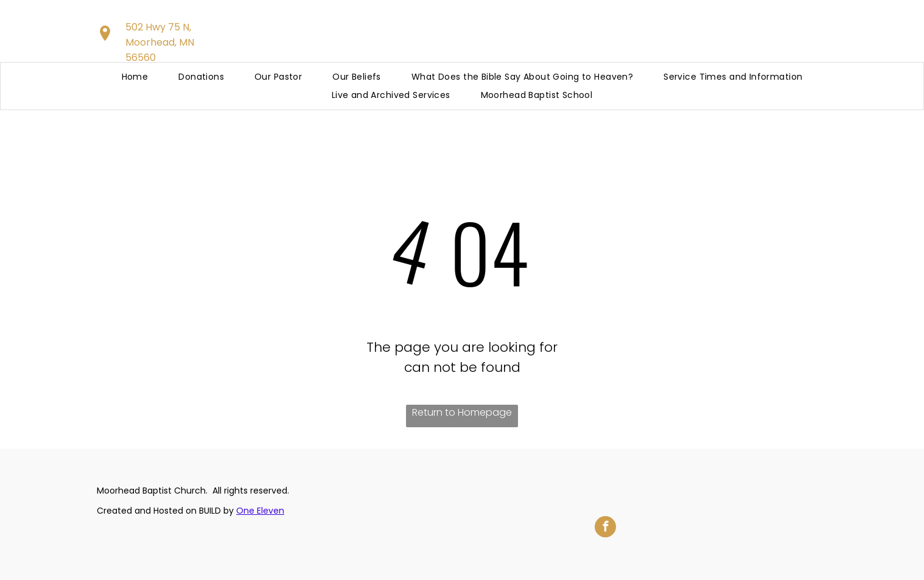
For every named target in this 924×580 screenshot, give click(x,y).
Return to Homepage (462, 412)
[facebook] (605, 528)
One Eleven (260, 511)
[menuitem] (135, 77)
